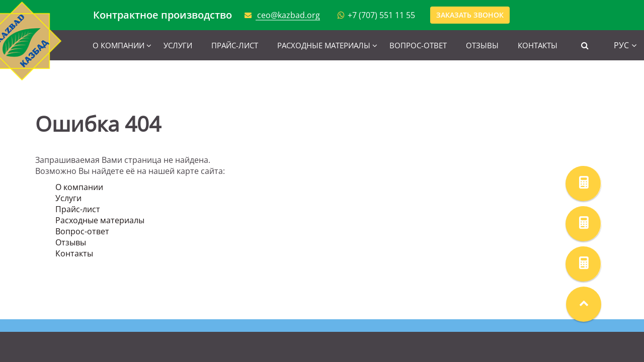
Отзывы (482, 45)
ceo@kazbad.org (289, 15)
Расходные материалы (324, 45)
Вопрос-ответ (418, 45)
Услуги (178, 45)
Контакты (538, 45)
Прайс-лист (235, 45)
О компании (118, 45)
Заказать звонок (470, 15)
